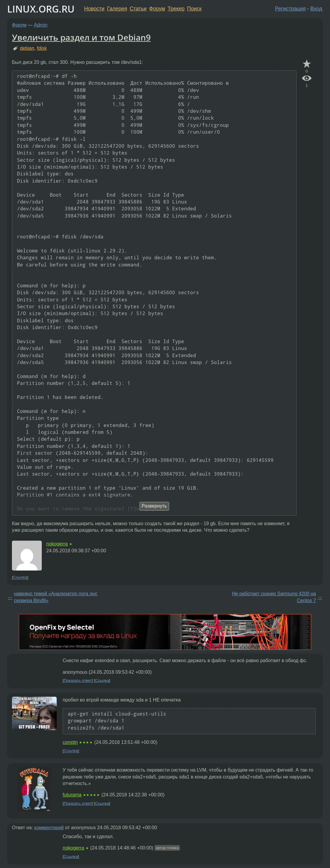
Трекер (176, 9)
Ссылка (20, 578)
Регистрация (290, 9)
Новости (94, 9)
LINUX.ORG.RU (41, 9)
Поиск (194, 9)
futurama (72, 795)
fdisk (42, 48)
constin (70, 742)
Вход (316, 9)
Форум (157, 9)
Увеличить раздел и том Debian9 (81, 37)
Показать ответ (78, 680)
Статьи (138, 9)
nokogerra (57, 544)
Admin (41, 25)
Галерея (117, 9)
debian (27, 48)
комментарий (49, 828)
